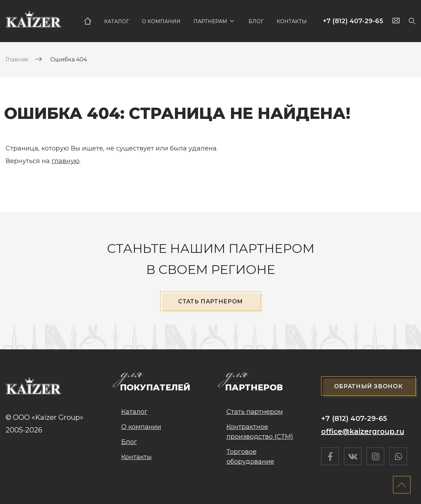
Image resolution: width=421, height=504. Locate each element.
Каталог (117, 21)
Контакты (292, 21)
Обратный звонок (368, 386)
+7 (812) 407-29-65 (353, 21)
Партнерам (210, 21)
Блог (256, 21)
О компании (161, 21)
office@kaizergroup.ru (363, 431)
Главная (88, 21)
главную (66, 161)
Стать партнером (211, 301)
